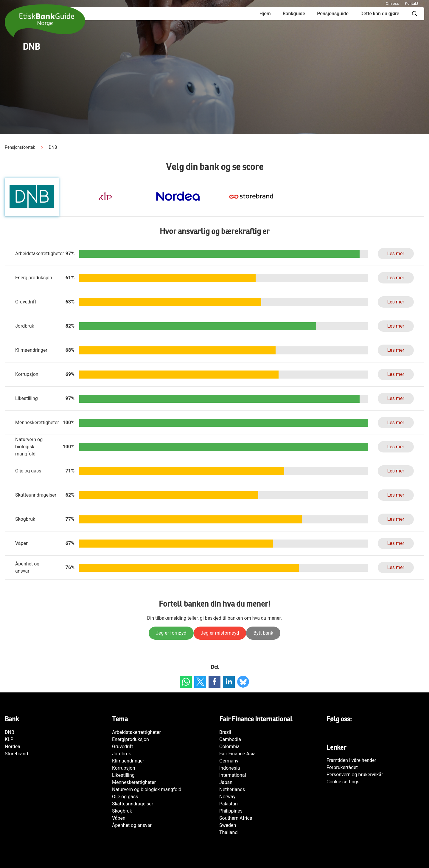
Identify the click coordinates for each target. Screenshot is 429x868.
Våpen (119, 818)
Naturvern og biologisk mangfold (147, 789)
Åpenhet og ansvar (132, 825)
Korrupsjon (124, 768)
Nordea (13, 747)
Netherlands (232, 789)
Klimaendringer (128, 761)
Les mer (396, 254)
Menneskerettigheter (134, 782)
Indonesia (230, 768)
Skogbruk (122, 811)
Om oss (392, 3)
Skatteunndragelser (133, 804)
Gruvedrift (122, 747)
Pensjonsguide (333, 14)
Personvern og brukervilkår (355, 775)
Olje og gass (125, 797)
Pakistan (229, 804)
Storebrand (16, 754)
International (233, 775)
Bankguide (294, 14)
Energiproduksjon (130, 739)
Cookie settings (343, 782)
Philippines (231, 811)
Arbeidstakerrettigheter (136, 732)
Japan (226, 782)
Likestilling (123, 775)
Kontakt (412, 3)
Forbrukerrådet (342, 767)
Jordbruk (122, 754)
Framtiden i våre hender (351, 760)
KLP (9, 739)
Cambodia (230, 739)
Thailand (228, 832)
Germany (229, 761)
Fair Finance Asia (237, 754)
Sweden (228, 825)
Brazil (225, 732)
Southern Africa (236, 818)
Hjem (265, 14)
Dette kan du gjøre (380, 14)
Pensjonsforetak (20, 147)
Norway (227, 797)
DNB (10, 732)
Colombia (229, 747)
